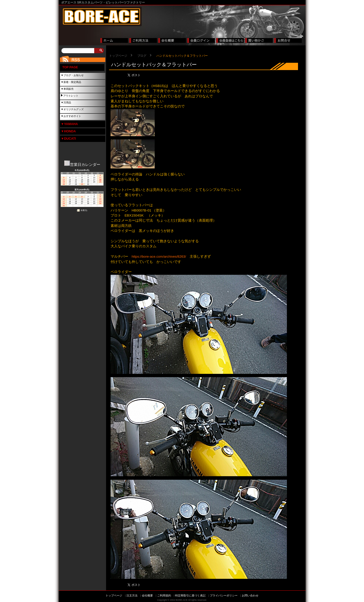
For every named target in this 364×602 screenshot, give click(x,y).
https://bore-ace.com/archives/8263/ (159, 257)
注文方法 (132, 595)
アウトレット (71, 96)
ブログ (142, 56)
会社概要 (147, 595)
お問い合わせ (250, 595)
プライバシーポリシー (224, 595)
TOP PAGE (70, 67)
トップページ (118, 56)
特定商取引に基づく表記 (190, 595)
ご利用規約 (164, 595)
